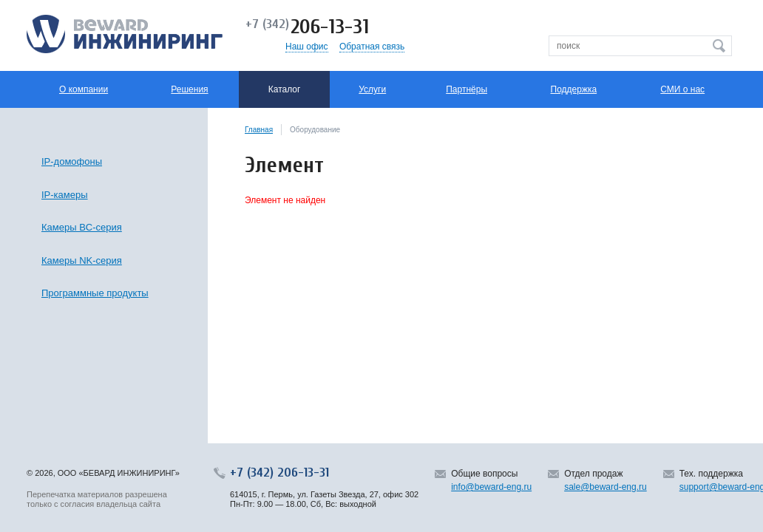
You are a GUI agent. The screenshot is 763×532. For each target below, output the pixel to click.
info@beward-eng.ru (491, 487)
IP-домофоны (72, 161)
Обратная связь (372, 47)
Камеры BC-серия (82, 227)
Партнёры (467, 89)
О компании (84, 89)
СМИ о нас (682, 89)
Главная (259, 130)
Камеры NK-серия (82, 260)
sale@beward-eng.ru (606, 487)
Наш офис (307, 47)
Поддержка (574, 89)
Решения (189, 89)
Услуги (372, 89)
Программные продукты (95, 293)
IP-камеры (65, 195)
